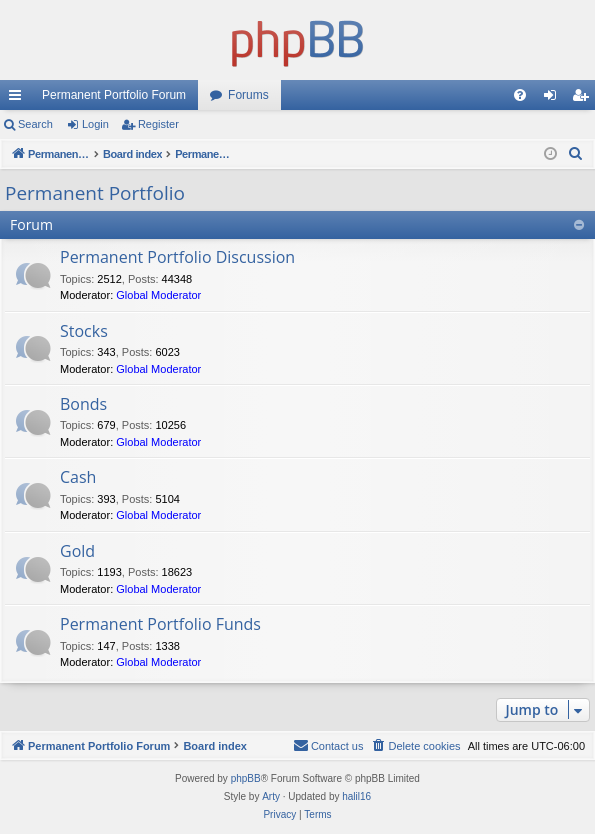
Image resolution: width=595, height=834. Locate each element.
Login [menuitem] (554, 99)
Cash (78, 477)
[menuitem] (520, 95)
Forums (248, 95)
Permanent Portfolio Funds (160, 624)
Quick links (19, 99)
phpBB (246, 778)
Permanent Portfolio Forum (114, 95)
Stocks (84, 331)
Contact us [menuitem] (328, 745)
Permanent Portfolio (95, 193)
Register (158, 124)
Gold (77, 551)
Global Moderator (158, 295)
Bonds (83, 404)
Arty (271, 796)
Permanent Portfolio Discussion (177, 257)
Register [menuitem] (584, 99)
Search (35, 124)
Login (95, 124)
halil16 (356, 796)
